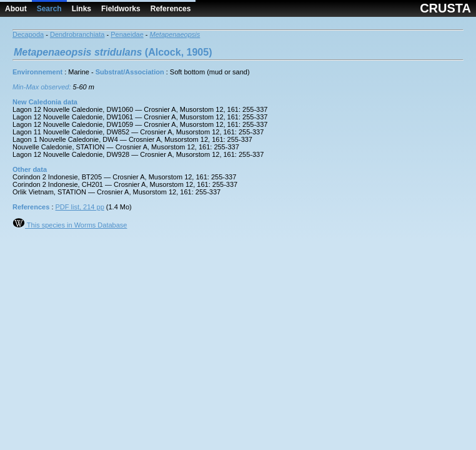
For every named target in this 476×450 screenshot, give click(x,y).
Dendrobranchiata (77, 34)
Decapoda (28, 34)
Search (49, 9)
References (171, 9)
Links (82, 9)
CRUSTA (445, 8)
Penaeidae (127, 34)
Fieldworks (121, 9)
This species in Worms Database (70, 225)
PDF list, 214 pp (80, 207)
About (16, 9)
